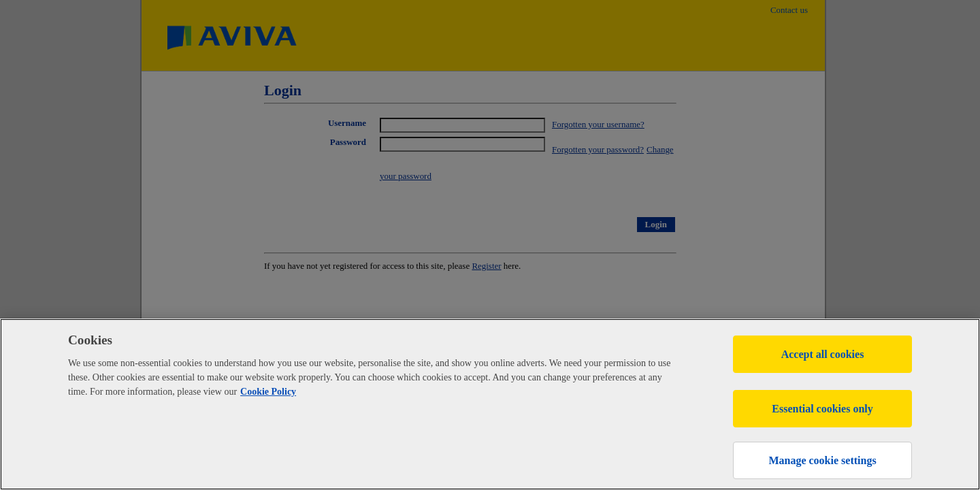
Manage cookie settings (822, 460)
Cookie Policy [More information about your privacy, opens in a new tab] (268, 392)
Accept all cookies (823, 354)
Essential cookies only (822, 409)
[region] (490, 404)
